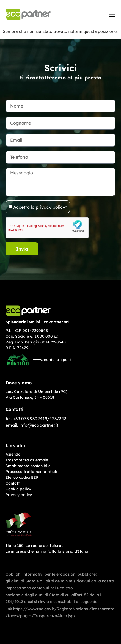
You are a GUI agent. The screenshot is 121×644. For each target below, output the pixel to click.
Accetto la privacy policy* (40, 207)
